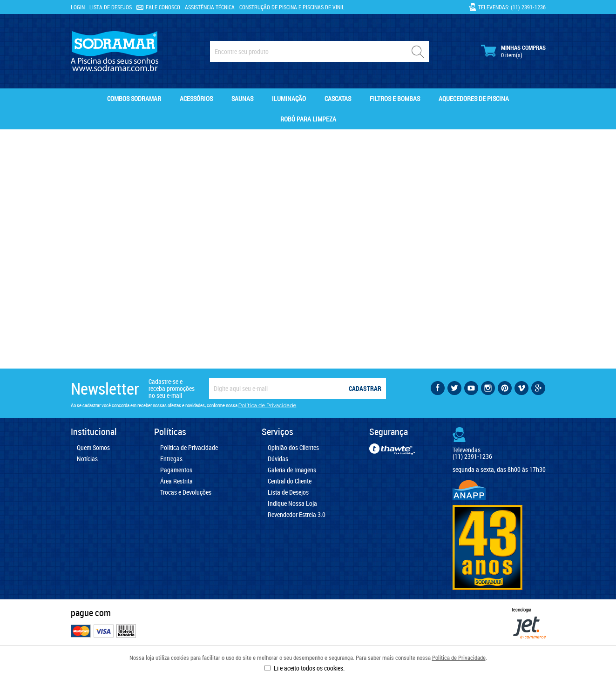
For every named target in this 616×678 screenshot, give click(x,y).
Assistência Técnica (210, 7)
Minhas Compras (513, 51)
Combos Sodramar (134, 98)
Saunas (242, 98)
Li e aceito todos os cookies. (309, 668)
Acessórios (196, 98)
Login (78, 7)
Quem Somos (93, 448)
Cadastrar (365, 388)
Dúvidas (278, 459)
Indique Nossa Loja (292, 503)
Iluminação (289, 98)
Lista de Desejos (111, 7)
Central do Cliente (290, 481)
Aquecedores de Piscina (474, 98)
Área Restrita (176, 481)
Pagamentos (176, 470)
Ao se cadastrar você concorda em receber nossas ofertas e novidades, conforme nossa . (184, 405)
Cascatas (338, 98)
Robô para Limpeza (308, 119)
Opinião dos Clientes (293, 448)
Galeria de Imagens (292, 470)
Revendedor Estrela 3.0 (297, 515)
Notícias (87, 459)
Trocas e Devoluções (186, 492)
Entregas (171, 459)
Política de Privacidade (459, 658)
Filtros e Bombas (395, 98)
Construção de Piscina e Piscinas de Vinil (292, 7)
